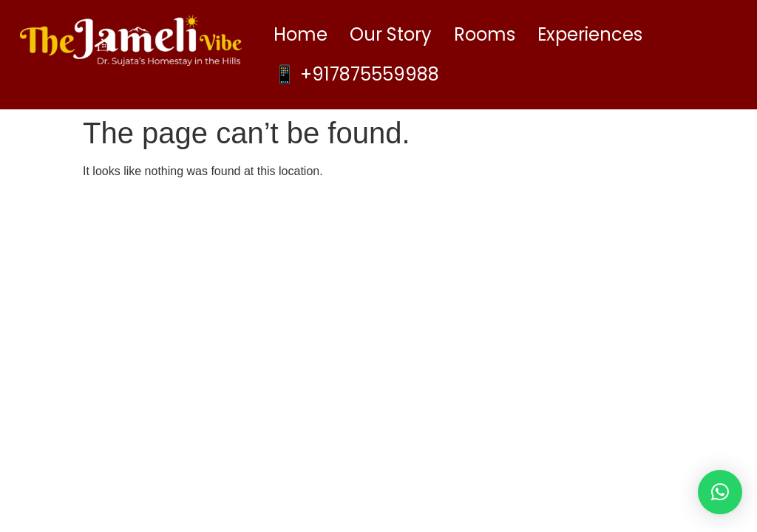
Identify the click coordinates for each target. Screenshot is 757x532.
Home (301, 34)
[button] (720, 492)
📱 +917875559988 (356, 74)
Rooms (485, 34)
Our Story (391, 34)
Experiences (590, 34)
